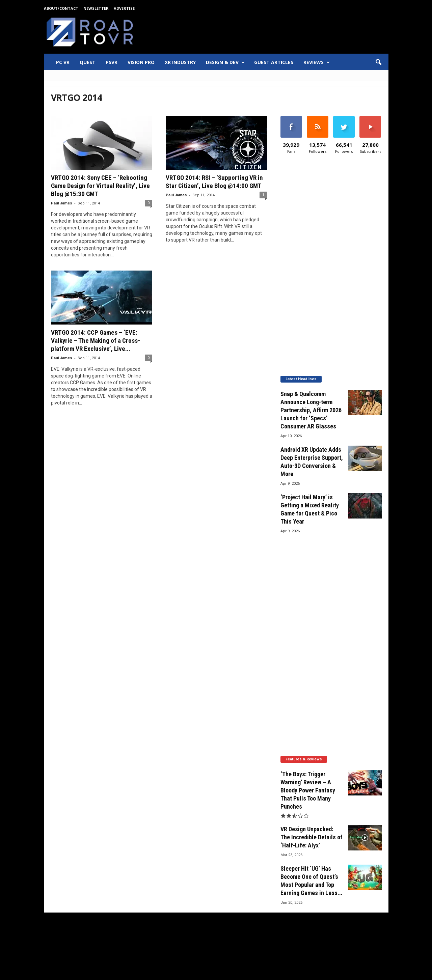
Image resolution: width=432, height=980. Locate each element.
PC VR (63, 62)
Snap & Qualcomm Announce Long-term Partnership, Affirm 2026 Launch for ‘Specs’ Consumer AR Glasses (311, 410)
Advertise (124, 8)
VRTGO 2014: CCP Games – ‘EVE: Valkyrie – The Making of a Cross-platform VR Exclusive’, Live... (96, 341)
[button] (378, 62)
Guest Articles (274, 62)
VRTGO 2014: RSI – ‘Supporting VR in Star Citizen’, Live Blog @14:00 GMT (214, 182)
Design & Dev (225, 62)
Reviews (317, 62)
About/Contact (61, 8)
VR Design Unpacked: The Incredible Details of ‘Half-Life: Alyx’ (312, 837)
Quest (88, 62)
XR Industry (180, 62)
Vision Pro (141, 62)
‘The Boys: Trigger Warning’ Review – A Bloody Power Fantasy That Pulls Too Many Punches (308, 790)
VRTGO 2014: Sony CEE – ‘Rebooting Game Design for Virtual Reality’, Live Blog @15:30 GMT (100, 186)
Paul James (62, 203)
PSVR (112, 62)
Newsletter (96, 8)
